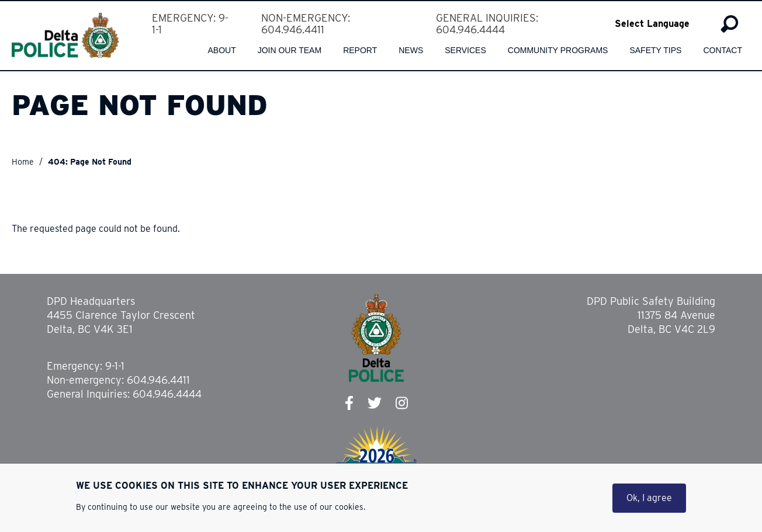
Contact (723, 50)
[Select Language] (660, 24)
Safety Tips (655, 50)
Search (730, 24)
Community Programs (558, 50)
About (221, 50)
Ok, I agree (649, 498)
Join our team (290, 50)
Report (360, 50)
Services (465, 50)
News (411, 50)
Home (23, 162)
